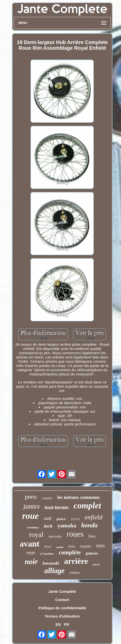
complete (47, 498)
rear (31, 553)
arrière (76, 561)
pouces (92, 553)
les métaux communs (79, 497)
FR (66, 624)
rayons (85, 546)
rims (100, 546)
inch (48, 526)
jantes (31, 506)
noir (31, 561)
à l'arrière (47, 554)
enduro (75, 573)
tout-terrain (57, 508)
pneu (31, 497)
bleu (92, 536)
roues (75, 534)
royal (36, 534)
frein (72, 546)
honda (89, 525)
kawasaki (51, 563)
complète (70, 552)
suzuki (60, 547)
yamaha (67, 525)
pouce (61, 519)
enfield (94, 517)
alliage (54, 571)
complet (87, 505)
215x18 (75, 519)
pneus (96, 564)
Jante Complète (62, 591)
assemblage (33, 527)
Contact (62, 600)
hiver (48, 546)
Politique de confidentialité (62, 608)
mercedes (55, 536)
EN (58, 624)
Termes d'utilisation (62, 616)
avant (30, 544)
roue (31, 516)
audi (48, 518)
